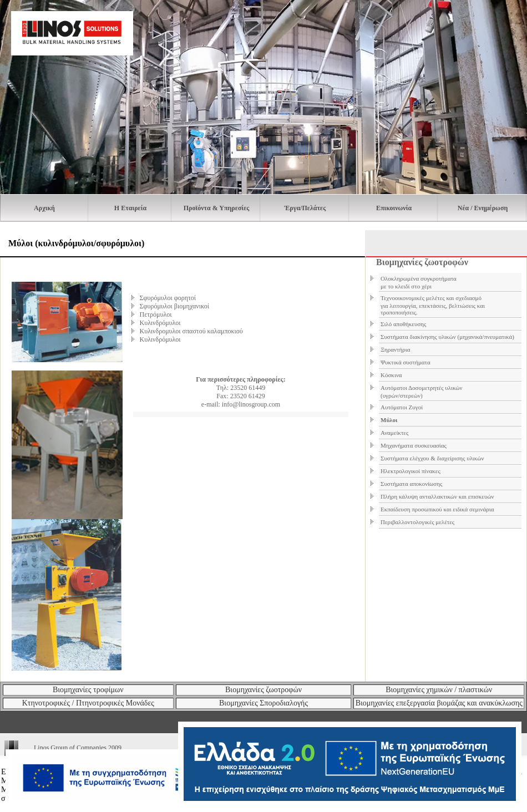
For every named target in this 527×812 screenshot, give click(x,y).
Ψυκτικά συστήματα (406, 362)
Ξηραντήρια (395, 349)
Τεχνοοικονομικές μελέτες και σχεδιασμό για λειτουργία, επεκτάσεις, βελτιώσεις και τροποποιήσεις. (433, 305)
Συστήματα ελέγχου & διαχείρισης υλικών (432, 458)
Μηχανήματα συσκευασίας (414, 445)
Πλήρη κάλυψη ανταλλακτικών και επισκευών (437, 496)
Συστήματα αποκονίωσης (411, 484)
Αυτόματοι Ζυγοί (402, 407)
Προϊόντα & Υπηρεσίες (217, 208)
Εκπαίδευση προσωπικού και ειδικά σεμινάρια (437, 509)
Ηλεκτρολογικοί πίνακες (411, 471)
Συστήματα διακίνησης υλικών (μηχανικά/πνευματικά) (447, 337)
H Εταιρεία (130, 208)
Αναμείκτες (394, 433)
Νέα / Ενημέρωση (483, 208)
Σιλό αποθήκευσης (403, 324)
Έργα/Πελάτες (305, 208)
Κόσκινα (391, 375)
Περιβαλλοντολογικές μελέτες (417, 522)
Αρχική (44, 208)
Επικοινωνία (394, 208)
